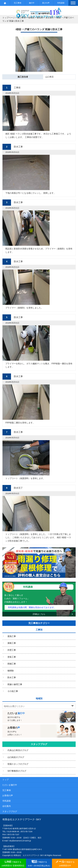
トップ (5, 780)
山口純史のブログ (16, 757)
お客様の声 (8, 796)
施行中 (32, 3)
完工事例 (18, 3)
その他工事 (13, 691)
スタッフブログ (39, 744)
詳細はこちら (39, 614)
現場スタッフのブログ (18, 764)
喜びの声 (46, 3)
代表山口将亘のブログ (18, 750)
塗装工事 (12, 657)
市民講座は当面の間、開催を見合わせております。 (32, 607)
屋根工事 (12, 643)
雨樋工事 (12, 664)
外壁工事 (12, 650)
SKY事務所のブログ (17, 771)
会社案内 (7, 806)
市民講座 (61, 3)
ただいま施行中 (10, 785)
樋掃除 (11, 671)
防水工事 (12, 677)
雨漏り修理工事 (15, 684)
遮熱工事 (12, 636)
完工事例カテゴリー (39, 623)
